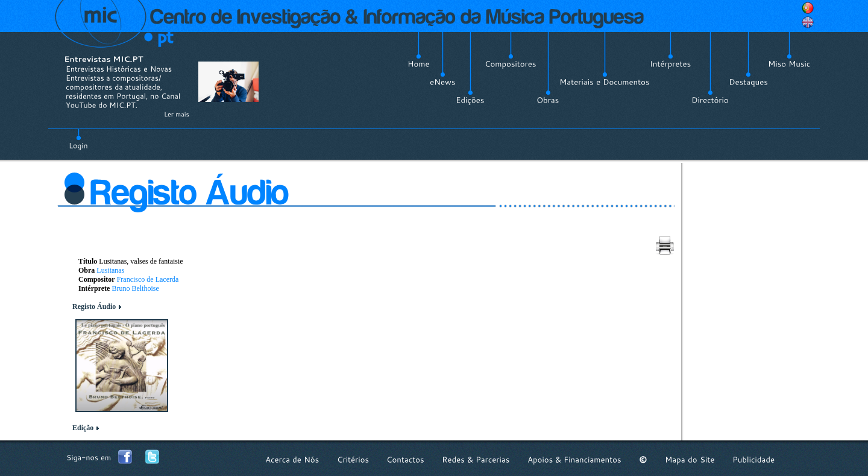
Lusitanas (110, 270)
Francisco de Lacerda (148, 279)
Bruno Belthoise (135, 288)
